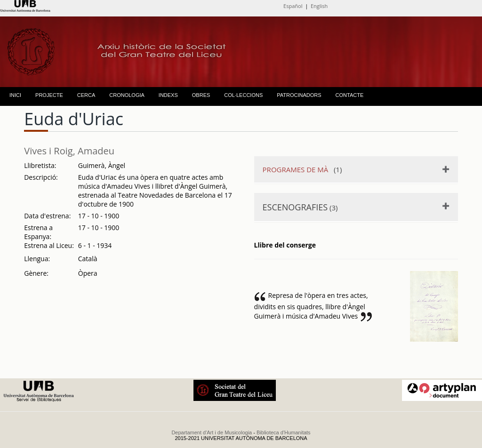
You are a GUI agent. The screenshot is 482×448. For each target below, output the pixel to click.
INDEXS (168, 95)
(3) (300, 207)
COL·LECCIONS (243, 95)
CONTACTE (350, 95)
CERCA (86, 95)
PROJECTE (49, 95)
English (319, 6)
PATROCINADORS (299, 95)
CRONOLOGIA (127, 95)
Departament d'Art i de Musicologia (212, 432)
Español (293, 6)
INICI (15, 95)
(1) (302, 169)
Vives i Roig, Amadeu (69, 151)
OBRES (201, 95)
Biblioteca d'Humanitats (284, 432)
